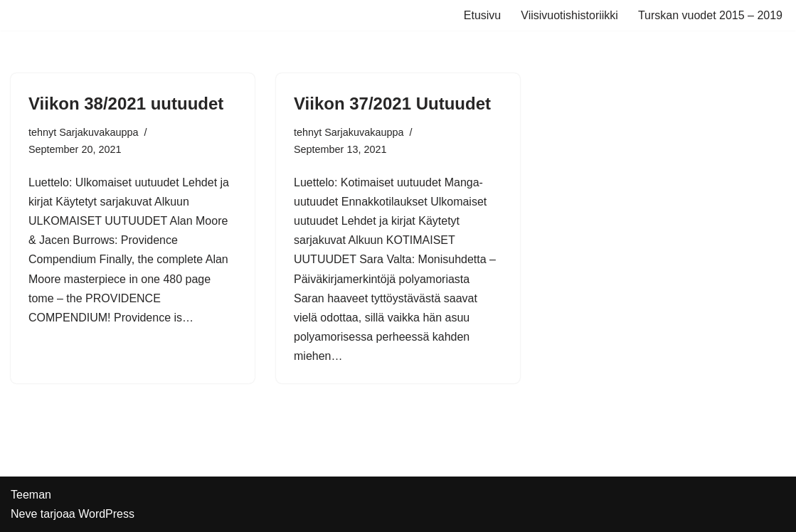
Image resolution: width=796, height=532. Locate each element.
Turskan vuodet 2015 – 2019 (710, 15)
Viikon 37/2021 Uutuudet (392, 103)
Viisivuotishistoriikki (569, 15)
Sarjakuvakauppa (99, 132)
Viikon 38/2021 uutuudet (126, 103)
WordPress (106, 514)
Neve (24, 514)
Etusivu (482, 15)
